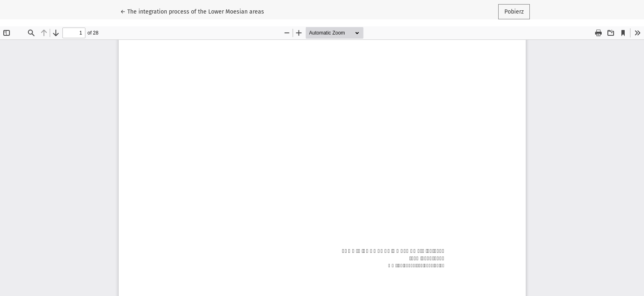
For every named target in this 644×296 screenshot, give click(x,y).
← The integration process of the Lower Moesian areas (192, 11)
